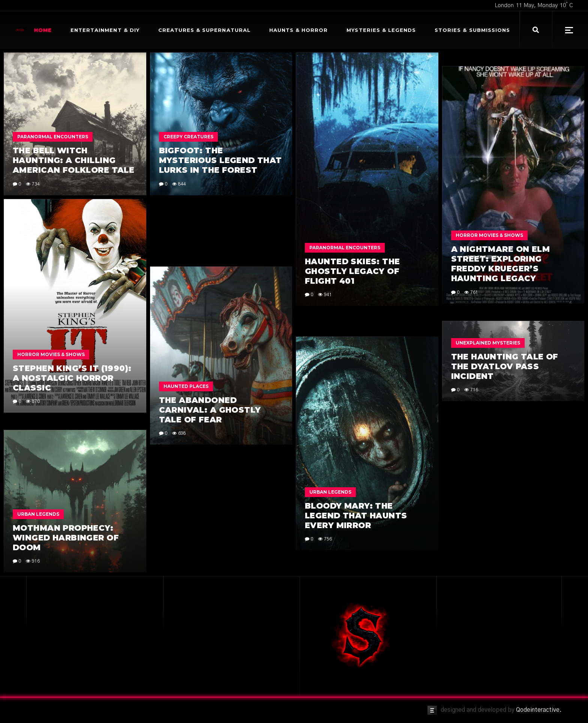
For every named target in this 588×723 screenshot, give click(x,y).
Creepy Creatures (188, 137)
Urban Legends (330, 492)
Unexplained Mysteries (488, 343)
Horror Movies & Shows (489, 235)
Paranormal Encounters (53, 137)
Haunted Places (186, 386)
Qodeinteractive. (539, 710)
